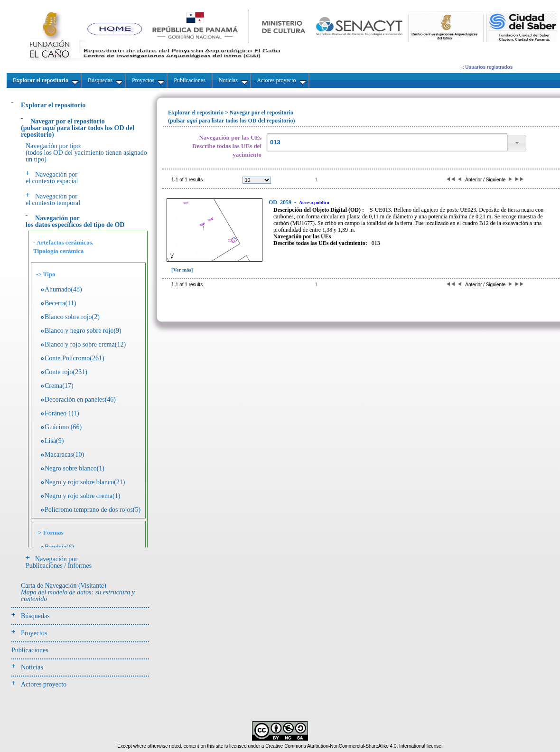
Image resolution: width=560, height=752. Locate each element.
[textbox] (387, 143)
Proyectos (34, 633)
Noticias (32, 667)
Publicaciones (30, 650)
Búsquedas (35, 616)
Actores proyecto (44, 684)
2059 (281, 202)
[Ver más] (182, 270)
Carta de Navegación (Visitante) (78, 592)
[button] (517, 143)
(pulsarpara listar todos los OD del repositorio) (78, 128)
